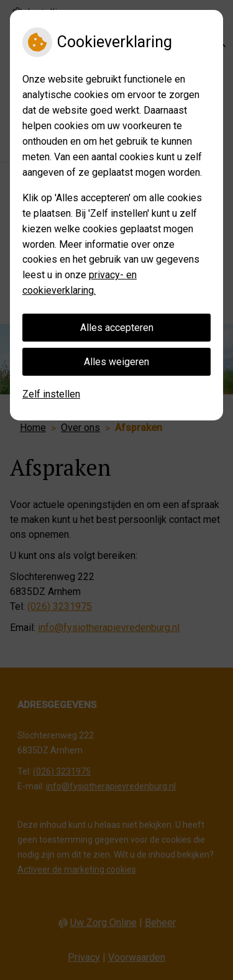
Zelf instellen (51, 394)
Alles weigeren (116, 362)
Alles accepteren (117, 328)
